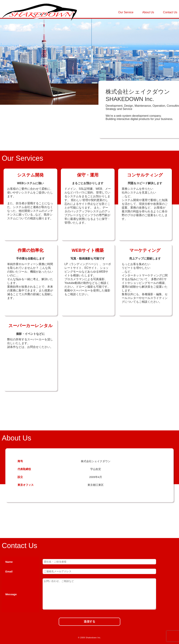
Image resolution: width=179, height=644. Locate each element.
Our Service (126, 12)
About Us (148, 12)
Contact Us (170, 12)
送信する (89, 621)
